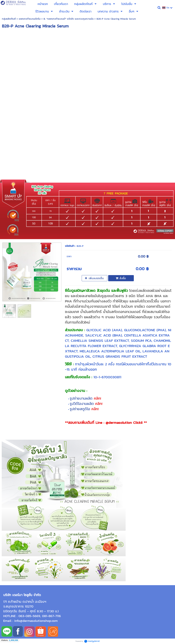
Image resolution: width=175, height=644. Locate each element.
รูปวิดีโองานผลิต (82, 404)
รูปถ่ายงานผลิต (82, 398)
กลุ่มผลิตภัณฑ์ (9, 19)
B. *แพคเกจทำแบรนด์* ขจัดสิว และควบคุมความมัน (69, 19)
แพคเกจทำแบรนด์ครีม (30, 19)
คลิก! (97, 398)
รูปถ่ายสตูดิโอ (81, 409)
